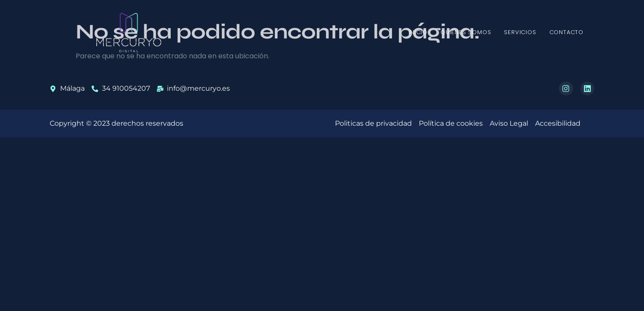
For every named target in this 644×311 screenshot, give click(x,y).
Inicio (418, 32)
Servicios (520, 32)
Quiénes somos (466, 32)
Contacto (566, 32)
